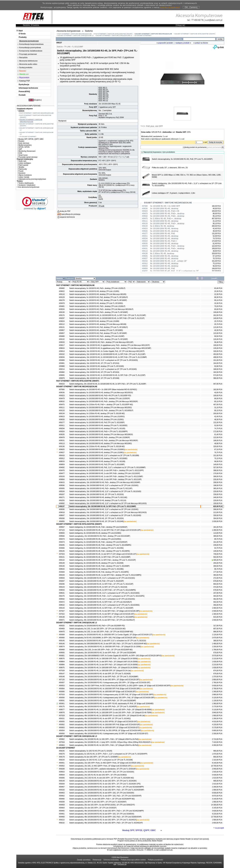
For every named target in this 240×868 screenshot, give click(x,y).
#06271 (62, 497)
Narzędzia (23, 57)
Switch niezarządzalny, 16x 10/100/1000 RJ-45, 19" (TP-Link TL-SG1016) (96, 494)
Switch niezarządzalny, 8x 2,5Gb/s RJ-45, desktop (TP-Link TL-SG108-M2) (97, 446)
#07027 (62, 611)
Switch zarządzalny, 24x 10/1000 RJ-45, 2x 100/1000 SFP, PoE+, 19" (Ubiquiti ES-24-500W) (103, 659)
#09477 (62, 473)
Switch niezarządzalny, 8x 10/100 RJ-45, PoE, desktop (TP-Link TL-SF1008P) (98, 333)
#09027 (62, 452)
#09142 (62, 560)
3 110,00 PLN (217, 710)
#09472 (62, 602)
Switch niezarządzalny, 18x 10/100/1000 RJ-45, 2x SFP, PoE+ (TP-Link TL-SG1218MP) (103, 506)
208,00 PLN (218, 482)
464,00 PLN (218, 596)
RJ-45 (118, 104)
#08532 (62, 605)
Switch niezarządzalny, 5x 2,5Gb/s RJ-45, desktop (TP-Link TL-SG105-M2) (97, 414)
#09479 (62, 399)
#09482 (62, 288)
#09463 (62, 793)
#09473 (62, 542)
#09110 (62, 294)
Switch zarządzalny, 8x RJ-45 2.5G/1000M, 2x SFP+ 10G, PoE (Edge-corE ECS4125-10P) (103, 638)
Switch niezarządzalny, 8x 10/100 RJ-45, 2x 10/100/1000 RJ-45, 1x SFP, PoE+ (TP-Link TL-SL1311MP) (108, 315)
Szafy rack (22, 161)
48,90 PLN (218, 443)
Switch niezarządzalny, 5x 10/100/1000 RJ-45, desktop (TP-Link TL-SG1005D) (98, 426)
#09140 (62, 566)
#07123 (62, 530)
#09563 (62, 772)
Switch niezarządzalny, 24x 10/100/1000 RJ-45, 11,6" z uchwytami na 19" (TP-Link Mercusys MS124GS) (108, 512)
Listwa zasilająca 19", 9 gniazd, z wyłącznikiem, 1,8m (173, 193)
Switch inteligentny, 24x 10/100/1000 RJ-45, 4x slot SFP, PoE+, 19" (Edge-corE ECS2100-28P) (104, 611)
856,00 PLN (218, 757)
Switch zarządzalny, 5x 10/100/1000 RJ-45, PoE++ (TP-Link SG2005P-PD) (97, 626)
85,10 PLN (218, 402)
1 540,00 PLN (217, 772)
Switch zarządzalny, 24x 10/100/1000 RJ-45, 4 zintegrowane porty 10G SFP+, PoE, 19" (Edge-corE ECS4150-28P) (112, 698)
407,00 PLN (218, 405)
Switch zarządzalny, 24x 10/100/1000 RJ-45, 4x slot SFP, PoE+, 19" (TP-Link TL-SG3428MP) (104, 677)
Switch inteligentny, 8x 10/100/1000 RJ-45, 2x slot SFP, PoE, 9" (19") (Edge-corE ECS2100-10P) (105, 530)
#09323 (62, 396)
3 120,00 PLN (217, 698)
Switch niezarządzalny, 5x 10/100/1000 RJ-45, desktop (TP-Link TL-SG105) (97, 429)
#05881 (62, 363)
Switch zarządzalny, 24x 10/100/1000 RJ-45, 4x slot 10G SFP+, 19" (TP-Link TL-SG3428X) (103, 781)
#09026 (62, 420)
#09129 (62, 297)
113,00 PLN (218, 533)
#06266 (62, 518)
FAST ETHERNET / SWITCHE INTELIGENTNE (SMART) (113, 34)
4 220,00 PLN (217, 725)
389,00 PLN (218, 536)
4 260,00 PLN (217, 745)
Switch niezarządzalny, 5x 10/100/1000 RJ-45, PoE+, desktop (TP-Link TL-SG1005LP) (101, 411)
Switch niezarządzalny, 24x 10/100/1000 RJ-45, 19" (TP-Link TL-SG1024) (96, 518)
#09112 (62, 324)
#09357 (62, 683)
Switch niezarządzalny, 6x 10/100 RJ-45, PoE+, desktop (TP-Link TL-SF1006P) (99, 312)
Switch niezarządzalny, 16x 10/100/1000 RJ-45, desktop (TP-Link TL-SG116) (98, 500)
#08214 (62, 369)
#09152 (62, 354)
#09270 (62, 754)
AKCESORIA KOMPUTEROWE (29, 106)
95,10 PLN (218, 300)
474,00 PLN (218, 587)
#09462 (62, 796)
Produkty (23, 37)
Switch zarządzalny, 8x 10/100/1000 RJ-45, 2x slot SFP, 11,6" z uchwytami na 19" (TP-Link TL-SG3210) (108, 641)
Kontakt (22, 95)
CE (100, 196)
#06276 (62, 596)
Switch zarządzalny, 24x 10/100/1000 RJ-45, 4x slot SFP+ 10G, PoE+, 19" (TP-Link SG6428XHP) (105, 796)
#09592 (62, 599)
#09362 (62, 725)
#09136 (62, 446)
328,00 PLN (218, 351)
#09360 (62, 638)
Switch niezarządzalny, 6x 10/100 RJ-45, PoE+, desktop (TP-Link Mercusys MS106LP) (101, 309)
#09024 (62, 321)
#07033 (62, 695)
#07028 (62, 671)
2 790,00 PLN (217, 689)
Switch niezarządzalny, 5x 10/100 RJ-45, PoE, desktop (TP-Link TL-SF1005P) (98, 300)
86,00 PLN (218, 399)
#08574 (62, 647)
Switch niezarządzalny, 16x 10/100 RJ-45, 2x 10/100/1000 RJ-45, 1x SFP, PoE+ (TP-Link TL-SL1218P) (107, 354)
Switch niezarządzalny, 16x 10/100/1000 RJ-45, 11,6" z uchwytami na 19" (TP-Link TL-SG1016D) (105, 491)
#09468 (62, 650)
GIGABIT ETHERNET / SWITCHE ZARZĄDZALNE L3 (114, 35)
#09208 (62, 769)
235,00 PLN (218, 479)
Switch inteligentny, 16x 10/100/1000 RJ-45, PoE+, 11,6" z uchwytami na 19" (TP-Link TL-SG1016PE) (107, 596)
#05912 (62, 458)
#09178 (62, 757)
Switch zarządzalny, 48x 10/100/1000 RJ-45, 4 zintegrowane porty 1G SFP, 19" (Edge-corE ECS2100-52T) (109, 734)
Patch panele (23, 165)
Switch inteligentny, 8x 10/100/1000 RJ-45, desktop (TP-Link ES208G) (95, 533)
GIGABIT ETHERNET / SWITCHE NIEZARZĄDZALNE (153, 34)
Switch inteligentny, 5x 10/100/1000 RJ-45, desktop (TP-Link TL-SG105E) (96, 548)
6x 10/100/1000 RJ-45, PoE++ (164, 241)
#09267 (62, 581)
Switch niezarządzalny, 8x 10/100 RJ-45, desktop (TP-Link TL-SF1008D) (96, 330)
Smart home (22, 155)
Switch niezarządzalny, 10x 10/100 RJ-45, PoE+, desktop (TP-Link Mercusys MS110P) (101, 342)
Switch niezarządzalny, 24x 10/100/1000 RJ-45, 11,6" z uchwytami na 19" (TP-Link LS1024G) (104, 509)
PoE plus (150, 126)
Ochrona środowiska (111, 860)
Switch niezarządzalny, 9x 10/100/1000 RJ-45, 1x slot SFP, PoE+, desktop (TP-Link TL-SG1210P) (105, 479)
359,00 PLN (218, 566)
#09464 (62, 808)
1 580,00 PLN (217, 820)
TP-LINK (67, 47)
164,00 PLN (218, 363)
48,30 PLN (218, 420)
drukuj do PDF (65, 211)
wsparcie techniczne (67, 217)
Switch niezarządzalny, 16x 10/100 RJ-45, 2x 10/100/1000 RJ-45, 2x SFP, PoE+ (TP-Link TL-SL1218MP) (108, 357)
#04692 (62, 467)
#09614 (62, 351)
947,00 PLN (218, 384)
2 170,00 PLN (217, 707)
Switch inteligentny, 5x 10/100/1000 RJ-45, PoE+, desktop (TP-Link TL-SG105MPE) (100, 545)
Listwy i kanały (23, 177)
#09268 (62, 802)
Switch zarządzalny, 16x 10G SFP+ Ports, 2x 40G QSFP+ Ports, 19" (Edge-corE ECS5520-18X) (105, 763)
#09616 (62, 348)
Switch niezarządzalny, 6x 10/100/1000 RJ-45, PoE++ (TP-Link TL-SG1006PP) (98, 432)
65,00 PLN (218, 309)
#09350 (62, 734)
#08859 (62, 464)
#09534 (62, 309)
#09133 (62, 411)
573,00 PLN (218, 375)
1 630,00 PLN (217, 662)
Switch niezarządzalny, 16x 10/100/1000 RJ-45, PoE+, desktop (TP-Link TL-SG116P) (101, 488)
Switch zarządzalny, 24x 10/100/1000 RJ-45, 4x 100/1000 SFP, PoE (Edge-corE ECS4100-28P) (105, 689)
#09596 (62, 485)
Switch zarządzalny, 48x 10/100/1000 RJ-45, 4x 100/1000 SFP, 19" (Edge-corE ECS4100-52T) (104, 728)
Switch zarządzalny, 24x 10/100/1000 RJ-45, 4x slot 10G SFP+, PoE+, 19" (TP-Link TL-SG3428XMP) (107, 790)
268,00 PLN (218, 509)
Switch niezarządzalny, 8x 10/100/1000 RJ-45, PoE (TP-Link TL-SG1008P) (97, 464)
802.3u (105, 89)
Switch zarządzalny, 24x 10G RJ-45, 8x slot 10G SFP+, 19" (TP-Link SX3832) (98, 775)
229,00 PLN (218, 491)
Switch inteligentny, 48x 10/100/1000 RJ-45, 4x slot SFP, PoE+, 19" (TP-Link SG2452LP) (102, 620)
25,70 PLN (218, 321)
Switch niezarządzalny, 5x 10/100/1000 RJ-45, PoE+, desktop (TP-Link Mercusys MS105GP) (104, 402)
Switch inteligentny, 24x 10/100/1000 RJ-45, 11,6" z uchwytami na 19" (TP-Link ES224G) (102, 599)
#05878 (62, 303)
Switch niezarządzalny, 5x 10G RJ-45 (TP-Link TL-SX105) (91, 751)
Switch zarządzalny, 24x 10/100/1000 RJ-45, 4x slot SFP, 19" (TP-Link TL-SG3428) (100, 674)
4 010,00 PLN (217, 722)
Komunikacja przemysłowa (30, 47)
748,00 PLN (218, 554)
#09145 (62, 641)
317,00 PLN (218, 626)
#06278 (62, 300)
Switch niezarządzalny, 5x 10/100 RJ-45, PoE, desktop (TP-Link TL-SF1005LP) (99, 297)
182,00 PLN (218, 372)
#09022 (62, 291)
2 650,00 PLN (217, 823)
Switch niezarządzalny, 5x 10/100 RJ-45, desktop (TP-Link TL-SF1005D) (96, 303)
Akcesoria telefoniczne (28, 61)
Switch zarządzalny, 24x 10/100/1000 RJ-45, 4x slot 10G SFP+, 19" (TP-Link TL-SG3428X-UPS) (105, 784)
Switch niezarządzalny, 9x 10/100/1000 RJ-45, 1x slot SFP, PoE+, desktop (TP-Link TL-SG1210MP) (106, 476)
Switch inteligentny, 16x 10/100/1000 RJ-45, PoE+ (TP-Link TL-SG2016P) (97, 581)
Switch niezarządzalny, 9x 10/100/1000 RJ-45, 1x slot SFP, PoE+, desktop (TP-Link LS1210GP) (105, 473)
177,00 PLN (218, 572)
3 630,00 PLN (217, 811)
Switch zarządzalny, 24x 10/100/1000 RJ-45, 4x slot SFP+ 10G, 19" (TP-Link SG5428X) (102, 772)
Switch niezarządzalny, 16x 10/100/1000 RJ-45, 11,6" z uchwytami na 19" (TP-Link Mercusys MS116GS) (108, 503)
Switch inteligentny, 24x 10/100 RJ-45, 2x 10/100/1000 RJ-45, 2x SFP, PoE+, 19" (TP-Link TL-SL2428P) (108, 384)
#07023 (62, 554)
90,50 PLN (218, 336)
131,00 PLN (218, 423)
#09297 (62, 318)
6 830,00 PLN (217, 793)
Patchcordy (22, 169)
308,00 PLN (218, 476)
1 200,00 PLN (217, 647)
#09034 (62, 357)
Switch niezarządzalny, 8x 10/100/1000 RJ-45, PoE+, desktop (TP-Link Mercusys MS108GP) (104, 440)
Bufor (87, 134)
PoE (95, 116)
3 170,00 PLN (217, 728)
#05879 (62, 378)
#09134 (62, 414)
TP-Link (101, 206)
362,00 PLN (218, 599)
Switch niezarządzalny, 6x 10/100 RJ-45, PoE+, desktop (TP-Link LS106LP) (97, 306)
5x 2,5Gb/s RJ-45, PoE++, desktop (166, 219)
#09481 (62, 306)
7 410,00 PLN (217, 742)
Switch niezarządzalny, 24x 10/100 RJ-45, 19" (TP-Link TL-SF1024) (94, 372)
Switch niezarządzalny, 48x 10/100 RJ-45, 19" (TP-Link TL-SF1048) (94, 378)
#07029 (62, 716)
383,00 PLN (218, 575)
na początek (219, 828)
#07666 (62, 390)
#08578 (62, 713)
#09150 (62, 790)
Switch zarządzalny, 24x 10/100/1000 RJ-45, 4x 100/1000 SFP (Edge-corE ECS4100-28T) (103, 692)
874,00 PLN (218, 671)
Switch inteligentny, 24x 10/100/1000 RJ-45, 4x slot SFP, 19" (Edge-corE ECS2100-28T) (102, 614)
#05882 (62, 372)
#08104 (62, 491)
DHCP (106, 144)
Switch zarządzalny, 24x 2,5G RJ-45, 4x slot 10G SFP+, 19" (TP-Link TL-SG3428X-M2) (102, 778)
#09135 (62, 551)
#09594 (62, 533)
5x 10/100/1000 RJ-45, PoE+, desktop (167, 214)
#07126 (62, 680)
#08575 (62, 668)
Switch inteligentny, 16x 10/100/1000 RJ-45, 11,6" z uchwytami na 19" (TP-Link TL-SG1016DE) (104, 593)
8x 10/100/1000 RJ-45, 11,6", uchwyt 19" (169, 261)
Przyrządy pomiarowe (28, 54)
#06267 (62, 494)
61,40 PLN (218, 434)
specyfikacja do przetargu (71, 214)
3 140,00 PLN (217, 799)
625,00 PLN (218, 506)
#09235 (62, 751)
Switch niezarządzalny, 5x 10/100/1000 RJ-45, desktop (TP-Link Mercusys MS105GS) (101, 393)
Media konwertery (24, 145)
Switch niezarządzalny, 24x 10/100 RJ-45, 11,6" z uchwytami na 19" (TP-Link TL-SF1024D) (103, 369)
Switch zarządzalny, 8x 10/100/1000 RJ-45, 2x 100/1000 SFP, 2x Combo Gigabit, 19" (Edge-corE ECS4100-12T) (111, 635)
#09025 (62, 449)
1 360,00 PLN (217, 704)
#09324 (62, 432)
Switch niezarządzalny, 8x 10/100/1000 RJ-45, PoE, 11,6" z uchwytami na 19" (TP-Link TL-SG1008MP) (107, 467)
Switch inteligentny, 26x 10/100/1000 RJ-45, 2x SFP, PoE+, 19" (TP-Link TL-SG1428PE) (102, 617)
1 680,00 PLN (217, 790)
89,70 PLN (218, 539)
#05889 (62, 360)
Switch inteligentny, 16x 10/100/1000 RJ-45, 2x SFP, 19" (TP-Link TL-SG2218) (98, 587)
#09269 (62, 784)
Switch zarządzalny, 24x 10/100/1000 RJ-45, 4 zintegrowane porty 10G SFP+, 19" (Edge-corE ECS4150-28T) (110, 683)
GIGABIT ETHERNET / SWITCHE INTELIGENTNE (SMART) (195, 34)
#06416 (62, 455)
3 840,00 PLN (217, 713)
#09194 (62, 575)
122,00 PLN (218, 333)
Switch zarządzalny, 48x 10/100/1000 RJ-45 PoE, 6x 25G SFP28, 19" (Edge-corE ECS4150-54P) (105, 731)
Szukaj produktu (26, 67)
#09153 (62, 384)
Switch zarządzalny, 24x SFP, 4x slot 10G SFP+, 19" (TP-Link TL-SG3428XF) (98, 802)
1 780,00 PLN (217, 683)
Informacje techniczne (28, 88)
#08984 (62, 665)
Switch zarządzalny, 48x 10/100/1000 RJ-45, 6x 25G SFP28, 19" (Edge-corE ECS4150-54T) (103, 722)
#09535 (62, 434)
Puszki (20, 171)
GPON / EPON (23, 147)
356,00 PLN (218, 605)
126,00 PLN (218, 339)
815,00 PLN (218, 617)
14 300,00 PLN (217, 805)
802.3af (106, 95)
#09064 (62, 479)
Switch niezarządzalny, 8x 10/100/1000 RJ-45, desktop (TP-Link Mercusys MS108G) (100, 443)
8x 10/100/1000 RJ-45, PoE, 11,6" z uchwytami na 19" (175, 271)
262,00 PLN (218, 315)
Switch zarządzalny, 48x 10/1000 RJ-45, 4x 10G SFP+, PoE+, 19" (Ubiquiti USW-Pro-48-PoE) (104, 745)
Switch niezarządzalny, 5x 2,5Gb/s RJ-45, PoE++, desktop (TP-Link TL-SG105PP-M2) (101, 405)
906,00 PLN (218, 781)
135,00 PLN (218, 348)
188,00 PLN (218, 369)
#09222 (62, 820)
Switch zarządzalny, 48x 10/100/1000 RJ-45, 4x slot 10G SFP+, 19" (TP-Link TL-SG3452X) (103, 820)
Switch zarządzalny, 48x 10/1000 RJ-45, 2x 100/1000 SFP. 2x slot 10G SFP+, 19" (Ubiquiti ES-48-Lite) (107, 716)
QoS (111, 144)
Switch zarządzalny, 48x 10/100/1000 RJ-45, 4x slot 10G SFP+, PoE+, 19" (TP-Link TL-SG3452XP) (106, 823)
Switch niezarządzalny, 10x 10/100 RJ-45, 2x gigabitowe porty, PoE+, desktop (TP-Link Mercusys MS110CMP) (110, 348)
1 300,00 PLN (217, 614)
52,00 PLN (218, 426)
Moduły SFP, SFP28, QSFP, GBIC (139, 830)
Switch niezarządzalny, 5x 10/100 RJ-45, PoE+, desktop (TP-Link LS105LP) (97, 288)
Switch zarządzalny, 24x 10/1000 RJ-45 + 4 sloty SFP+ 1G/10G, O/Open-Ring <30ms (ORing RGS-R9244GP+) (110, 742)
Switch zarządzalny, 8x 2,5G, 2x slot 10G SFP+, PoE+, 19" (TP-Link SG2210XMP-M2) (101, 632)
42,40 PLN (218, 417)
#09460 (62, 817)
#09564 (62, 775)
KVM (20, 153)
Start (21, 31)
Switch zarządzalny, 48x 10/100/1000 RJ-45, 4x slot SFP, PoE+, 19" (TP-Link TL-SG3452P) (103, 707)
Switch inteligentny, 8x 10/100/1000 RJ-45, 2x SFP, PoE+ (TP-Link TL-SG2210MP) (100, 557)
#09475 (62, 405)
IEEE (100, 89)
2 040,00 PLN (217, 769)
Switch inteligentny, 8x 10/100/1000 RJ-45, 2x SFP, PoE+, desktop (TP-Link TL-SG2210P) (103, 560)
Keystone (21, 173)
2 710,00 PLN (217, 739)
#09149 (62, 781)
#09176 (62, 315)
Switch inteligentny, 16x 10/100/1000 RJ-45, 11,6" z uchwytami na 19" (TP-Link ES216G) (102, 578)
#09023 (62, 417)
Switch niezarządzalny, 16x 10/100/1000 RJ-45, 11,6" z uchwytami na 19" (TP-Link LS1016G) (104, 485)
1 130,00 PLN (217, 701)
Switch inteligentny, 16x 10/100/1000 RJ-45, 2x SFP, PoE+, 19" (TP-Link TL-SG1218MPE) (103, 590)
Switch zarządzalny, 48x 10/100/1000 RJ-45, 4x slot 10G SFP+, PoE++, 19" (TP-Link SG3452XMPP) (107, 811)
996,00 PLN (218, 632)
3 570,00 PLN (217, 656)
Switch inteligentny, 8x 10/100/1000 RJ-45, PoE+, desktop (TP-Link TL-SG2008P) (99, 566)
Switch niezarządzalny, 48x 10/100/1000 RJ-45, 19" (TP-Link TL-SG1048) (96, 521)
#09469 (62, 629)
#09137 (62, 506)
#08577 (62, 710)
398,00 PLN (218, 470)
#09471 (62, 620)
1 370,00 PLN (217, 677)
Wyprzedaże (24, 77)
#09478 (62, 437)
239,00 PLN (218, 494)
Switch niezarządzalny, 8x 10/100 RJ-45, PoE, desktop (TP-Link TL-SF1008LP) (99, 327)
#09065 (62, 375)
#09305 (62, 488)
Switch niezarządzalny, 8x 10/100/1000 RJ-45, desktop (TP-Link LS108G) (96, 452)
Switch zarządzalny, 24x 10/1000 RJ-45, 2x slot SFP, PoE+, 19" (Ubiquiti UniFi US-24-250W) (103, 662)
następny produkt (182, 43)
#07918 (62, 742)
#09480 (62, 336)
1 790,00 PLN (217, 650)
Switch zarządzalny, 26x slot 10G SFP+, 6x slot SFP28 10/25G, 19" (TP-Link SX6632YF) (102, 805)
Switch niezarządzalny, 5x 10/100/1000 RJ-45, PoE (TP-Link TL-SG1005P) (182, 159)
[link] (35, 203)
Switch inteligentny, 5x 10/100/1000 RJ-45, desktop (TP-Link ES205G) (95, 539)
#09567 (62, 527)
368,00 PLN (218, 641)
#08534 (62, 569)
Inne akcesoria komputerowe (28, 187)
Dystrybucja (24, 84)
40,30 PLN (218, 330)
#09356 (62, 698)
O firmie (22, 34)
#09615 (62, 482)
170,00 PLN (218, 473)
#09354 (62, 731)
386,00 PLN (218, 378)
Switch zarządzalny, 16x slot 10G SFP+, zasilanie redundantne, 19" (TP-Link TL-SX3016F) (103, 769)
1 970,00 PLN (217, 754)
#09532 (62, 402)
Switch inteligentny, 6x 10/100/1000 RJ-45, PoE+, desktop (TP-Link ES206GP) (98, 527)
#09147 (62, 674)
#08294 (62, 429)
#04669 (62, 572)
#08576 (62, 659)
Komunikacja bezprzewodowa (31, 44)
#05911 (62, 426)
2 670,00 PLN (217, 638)
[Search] (199, 39)
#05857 (62, 330)
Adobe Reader (157, 841)
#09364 (62, 689)
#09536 (62, 393)
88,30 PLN (218, 297)
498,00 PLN (218, 357)
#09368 (62, 635)
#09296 (62, 584)
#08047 (62, 515)
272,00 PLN (218, 578)
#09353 (62, 686)
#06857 (62, 333)
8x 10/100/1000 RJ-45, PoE (163, 268)
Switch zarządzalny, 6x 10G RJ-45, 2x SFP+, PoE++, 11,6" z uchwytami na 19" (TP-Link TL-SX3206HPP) (108, 754)
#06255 (62, 500)
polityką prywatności (170, 7)
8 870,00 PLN (217, 796)
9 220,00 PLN (217, 814)
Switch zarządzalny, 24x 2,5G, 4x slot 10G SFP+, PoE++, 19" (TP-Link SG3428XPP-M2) (102, 799)
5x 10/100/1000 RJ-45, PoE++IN (165, 211)
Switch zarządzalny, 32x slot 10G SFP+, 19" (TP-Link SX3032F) (93, 808)
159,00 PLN (218, 503)
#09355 (62, 722)
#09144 (62, 608)
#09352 (62, 766)
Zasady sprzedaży (84, 860)
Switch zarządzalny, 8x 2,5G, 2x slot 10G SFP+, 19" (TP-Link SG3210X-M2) (97, 629)
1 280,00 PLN (217, 530)
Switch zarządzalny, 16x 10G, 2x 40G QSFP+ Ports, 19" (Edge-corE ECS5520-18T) (100, 766)
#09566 (62, 536)
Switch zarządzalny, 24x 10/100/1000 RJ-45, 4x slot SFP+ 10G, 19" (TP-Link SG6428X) (102, 793)
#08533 (62, 461)
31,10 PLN (218, 408)
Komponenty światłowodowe (31, 51)
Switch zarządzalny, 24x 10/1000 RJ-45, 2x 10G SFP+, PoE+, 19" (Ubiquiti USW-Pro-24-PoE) (104, 739)
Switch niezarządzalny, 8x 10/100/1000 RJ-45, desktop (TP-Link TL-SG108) (97, 461)
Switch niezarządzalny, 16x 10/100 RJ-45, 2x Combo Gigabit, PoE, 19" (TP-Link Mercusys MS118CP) (107, 351)
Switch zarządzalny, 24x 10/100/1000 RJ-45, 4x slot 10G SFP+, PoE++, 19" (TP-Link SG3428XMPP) (107, 787)
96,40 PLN (218, 342)
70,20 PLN (218, 306)
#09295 (62, 545)
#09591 (62, 701)
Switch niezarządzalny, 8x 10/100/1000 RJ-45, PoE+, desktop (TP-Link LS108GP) (100, 437)
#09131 (62, 327)
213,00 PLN (218, 512)
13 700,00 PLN (217, 817)
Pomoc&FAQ (24, 91)
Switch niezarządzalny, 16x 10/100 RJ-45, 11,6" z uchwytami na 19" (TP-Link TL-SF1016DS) (104, 360)
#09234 (62, 760)
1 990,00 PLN (217, 802)
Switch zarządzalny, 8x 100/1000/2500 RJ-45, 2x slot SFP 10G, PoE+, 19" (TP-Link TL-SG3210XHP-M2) (108, 644)
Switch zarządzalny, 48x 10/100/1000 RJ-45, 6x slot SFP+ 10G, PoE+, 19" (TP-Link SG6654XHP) (105, 817)
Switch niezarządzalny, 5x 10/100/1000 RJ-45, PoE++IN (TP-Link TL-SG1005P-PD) (100, 396)
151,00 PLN (218, 360)
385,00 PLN (218, 488)
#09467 (62, 787)
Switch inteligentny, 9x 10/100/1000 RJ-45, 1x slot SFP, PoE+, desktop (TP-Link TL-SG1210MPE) (105, 575)
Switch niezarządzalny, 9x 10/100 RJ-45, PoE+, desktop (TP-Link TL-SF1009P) (99, 339)
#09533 (62, 342)
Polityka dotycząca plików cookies (133, 860)
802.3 (108, 114)
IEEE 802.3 (103, 88)
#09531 (62, 440)
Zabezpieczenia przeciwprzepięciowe (32, 179)
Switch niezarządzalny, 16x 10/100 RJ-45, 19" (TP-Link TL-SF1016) (94, 363)
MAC (95, 131)
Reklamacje (97, 860)
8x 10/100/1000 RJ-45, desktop (164, 244)
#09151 (62, 719)
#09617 (62, 345)
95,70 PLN (218, 569)
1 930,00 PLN (217, 620)
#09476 (62, 470)
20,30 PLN (218, 291)
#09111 (62, 408)
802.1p (105, 100)
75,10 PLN (218, 458)
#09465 (62, 811)
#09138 (62, 617)
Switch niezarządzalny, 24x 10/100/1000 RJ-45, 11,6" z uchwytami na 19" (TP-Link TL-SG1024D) (105, 515)
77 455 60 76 (197, 20)
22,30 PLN (218, 294)
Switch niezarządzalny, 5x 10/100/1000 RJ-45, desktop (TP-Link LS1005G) (97, 417)
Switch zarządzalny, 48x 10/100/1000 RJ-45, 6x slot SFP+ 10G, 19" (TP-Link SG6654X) (102, 814)
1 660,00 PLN (217, 716)
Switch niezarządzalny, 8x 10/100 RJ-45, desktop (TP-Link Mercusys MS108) (98, 324)
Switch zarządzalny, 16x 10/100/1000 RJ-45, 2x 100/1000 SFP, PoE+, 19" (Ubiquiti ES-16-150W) (105, 647)
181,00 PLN (218, 527)
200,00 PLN (218, 414)
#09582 (62, 503)
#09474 (62, 539)
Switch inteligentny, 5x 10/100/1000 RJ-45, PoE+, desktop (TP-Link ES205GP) (98, 542)
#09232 (62, 823)
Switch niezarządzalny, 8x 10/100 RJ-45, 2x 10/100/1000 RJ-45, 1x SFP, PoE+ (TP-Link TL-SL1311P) (107, 318)
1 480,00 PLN (217, 644)
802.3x (105, 93)
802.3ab (106, 91)
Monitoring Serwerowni (26, 151)
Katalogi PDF (25, 81)
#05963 (62, 745)
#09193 (62, 476)
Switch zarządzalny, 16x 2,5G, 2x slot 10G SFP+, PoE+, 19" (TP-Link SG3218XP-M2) (101, 650)
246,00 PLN (218, 497)
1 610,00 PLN (217, 778)
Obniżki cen (24, 74)
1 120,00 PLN (217, 635)
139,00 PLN (218, 551)
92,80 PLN (218, 366)
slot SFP (159, 126)
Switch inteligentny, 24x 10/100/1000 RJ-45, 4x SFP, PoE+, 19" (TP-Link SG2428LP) (101, 602)
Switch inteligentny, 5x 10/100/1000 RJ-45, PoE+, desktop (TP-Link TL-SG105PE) (100, 551)
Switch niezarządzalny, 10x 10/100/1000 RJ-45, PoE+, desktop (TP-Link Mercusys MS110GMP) (105, 482)
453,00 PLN (218, 354)
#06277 (62, 423)
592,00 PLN (218, 557)
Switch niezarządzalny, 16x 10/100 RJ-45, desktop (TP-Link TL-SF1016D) (97, 366)
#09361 (62, 656)
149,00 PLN (218, 318)
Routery (21, 141)
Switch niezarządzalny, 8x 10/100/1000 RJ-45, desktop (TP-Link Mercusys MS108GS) (101, 434)
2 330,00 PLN (217, 734)
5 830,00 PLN (217, 686)
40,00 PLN (218, 393)
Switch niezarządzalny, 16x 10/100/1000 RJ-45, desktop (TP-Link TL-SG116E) (98, 497)
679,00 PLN (218, 581)
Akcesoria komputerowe (29, 41)
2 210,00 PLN (217, 659)
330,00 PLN (218, 515)
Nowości (23, 71)
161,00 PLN (218, 542)
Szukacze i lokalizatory (26, 185)
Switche (21, 111)
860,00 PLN (218, 584)
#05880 (62, 366)
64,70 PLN (218, 548)
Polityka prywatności (156, 860)
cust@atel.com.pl (214, 20)
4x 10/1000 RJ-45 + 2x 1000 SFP (165, 206)
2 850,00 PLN (217, 680)
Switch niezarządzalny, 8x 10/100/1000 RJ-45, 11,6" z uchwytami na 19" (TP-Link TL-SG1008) (104, 455)
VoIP (20, 149)
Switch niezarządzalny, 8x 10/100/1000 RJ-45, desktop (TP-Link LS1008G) (97, 449)
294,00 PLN (218, 563)
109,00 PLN (218, 312)
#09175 (62, 707)
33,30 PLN (218, 303)
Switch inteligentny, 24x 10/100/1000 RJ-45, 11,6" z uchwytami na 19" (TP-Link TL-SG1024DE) (104, 605)
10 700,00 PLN (217, 766)
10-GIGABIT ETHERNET (143, 35)
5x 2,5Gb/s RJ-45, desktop (162, 226)
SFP (95, 107)
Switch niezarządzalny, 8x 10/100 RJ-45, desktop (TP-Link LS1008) (94, 321)
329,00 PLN (218, 446)
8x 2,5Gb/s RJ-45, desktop (162, 254)
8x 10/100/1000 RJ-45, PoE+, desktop (167, 246)
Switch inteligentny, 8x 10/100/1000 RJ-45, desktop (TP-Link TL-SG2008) (96, 563)
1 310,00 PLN (217, 760)
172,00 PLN (218, 432)
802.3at (106, 97)
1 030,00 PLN (217, 521)
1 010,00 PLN (217, 784)
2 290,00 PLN (217, 787)
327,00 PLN (218, 467)
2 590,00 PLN (217, 611)
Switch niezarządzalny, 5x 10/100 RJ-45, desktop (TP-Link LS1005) (94, 291)
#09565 (62, 653)
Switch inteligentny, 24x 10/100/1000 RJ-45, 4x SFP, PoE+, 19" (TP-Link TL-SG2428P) (101, 608)
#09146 (62, 644)
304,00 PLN (218, 518)
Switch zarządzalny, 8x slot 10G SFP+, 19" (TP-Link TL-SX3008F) (94, 757)
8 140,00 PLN (217, 763)
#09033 (62, 590)
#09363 (62, 728)
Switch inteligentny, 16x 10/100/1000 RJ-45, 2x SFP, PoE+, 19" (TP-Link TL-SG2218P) (101, 584)
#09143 (62, 587)
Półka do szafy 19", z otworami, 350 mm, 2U (170, 168)
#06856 (62, 521)
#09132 (62, 339)
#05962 (62, 739)
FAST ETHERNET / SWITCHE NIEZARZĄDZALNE (75, 34)
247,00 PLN (218, 593)
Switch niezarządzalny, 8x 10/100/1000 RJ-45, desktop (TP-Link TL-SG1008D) (98, 458)
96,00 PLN (218, 461)
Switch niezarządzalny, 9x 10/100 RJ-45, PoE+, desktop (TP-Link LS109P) (97, 336)
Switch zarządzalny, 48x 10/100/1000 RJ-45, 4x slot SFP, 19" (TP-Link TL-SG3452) (100, 719)
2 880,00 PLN (217, 695)
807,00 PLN (218, 629)
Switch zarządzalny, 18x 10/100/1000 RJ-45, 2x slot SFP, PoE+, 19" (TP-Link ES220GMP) (103, 653)
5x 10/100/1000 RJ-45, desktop (164, 209)
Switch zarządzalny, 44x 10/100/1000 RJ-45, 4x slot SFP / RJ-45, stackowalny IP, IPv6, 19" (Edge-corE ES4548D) (111, 704)
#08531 (62, 593)
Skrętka (21, 167)
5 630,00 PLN (217, 775)
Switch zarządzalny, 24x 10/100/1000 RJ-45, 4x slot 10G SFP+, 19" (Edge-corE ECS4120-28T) (104, 680)
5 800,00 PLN (217, 731)
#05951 (62, 704)
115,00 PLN (218, 327)
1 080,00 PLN (217, 608)
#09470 (62, 632)
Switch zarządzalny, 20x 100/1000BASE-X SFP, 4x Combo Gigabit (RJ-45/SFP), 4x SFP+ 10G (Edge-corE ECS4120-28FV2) (115, 656)
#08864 (62, 662)
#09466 (62, 799)
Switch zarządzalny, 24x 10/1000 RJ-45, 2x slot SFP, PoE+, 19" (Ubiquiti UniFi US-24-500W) (103, 665)
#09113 (62, 443)
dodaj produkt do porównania (196, 147)
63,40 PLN (218, 288)
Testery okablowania (25, 183)
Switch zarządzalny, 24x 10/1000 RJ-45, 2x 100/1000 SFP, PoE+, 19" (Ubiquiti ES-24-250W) (103, 668)
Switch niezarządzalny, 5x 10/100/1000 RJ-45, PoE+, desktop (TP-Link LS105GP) (100, 399)
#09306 (62, 778)
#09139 (62, 563)
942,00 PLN (218, 602)
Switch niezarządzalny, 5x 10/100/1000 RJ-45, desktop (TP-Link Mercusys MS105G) (100, 408)
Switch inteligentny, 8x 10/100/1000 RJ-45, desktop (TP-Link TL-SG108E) (96, 569)
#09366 (62, 692)
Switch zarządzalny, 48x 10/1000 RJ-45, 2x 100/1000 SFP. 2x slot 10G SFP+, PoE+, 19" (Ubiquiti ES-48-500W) (110, 710)
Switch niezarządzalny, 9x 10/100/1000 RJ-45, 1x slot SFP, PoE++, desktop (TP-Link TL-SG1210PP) (106, 470)
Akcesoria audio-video (28, 64)
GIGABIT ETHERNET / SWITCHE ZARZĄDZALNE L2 (75, 35)
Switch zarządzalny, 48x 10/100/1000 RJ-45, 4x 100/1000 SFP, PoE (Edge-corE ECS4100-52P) (105, 725)
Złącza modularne (24, 175)
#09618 (62, 512)
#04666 (62, 548)
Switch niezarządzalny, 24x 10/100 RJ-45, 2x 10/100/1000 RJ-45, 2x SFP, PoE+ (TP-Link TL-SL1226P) (107, 375)
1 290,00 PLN (217, 719)
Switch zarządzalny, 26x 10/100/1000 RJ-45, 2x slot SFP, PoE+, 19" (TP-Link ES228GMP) (103, 701)
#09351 (62, 763)
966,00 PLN (218, 751)
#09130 (62, 312)
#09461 (62, 814)
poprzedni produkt (165, 43)
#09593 (62, 578)
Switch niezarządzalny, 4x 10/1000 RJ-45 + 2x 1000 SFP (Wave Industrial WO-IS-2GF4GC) (103, 390)
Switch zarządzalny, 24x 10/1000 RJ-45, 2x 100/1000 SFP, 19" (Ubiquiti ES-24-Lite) (100, 671)
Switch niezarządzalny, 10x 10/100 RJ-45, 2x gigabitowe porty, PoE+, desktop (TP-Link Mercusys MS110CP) (109, 345)
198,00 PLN (218, 485)
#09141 (62, 557)
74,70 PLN (218, 429)
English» (38, 100)
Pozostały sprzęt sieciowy (27, 157)
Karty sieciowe (23, 143)
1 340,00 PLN (217, 692)
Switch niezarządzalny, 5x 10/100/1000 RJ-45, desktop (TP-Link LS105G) (96, 420)
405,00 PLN (217, 560)
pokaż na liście (201, 43)
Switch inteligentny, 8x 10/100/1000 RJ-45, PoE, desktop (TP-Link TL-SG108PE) (99, 572)
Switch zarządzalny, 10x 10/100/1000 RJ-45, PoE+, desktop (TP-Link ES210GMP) (100, 536)
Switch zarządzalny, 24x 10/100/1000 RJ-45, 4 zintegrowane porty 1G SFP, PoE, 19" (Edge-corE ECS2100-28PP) (111, 695)
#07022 (62, 614)
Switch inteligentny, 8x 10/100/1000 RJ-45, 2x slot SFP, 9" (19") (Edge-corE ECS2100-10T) (103, 554)
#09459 (62, 805)
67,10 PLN (218, 449)
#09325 (62, 626)
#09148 (62, 677)
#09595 (62, 509)
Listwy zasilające (24, 163)
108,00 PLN (218, 440)
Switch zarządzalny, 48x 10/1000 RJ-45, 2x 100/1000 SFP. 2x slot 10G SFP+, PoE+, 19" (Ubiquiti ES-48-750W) (110, 713)
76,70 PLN (218, 452)
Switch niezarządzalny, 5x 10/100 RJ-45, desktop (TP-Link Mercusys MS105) (98, 294)
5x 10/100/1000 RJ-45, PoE (163, 234)
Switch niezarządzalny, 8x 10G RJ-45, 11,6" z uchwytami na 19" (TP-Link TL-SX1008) (101, 760)
